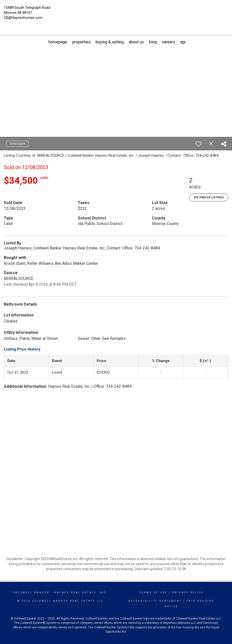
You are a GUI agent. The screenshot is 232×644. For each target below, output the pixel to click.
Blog (153, 42)
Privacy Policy (188, 593)
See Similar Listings (209, 197)
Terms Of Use (153, 593)
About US (136, 42)
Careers (169, 42)
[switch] (198, 144)
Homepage (58, 42)
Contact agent (17, 144)
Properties (81, 42)
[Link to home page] (116, 11)
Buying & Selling (110, 42)
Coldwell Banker (31, 593)
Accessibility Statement (155, 601)
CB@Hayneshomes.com (23, 18)
